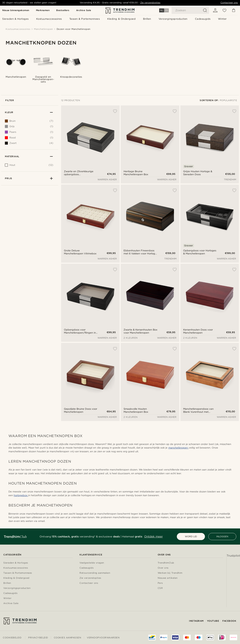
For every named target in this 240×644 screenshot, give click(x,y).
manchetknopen (178, 448)
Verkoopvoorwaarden (103, 638)
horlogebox (21, 495)
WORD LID (191, 536)
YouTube (213, 621)
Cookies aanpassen (67, 638)
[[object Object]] (29, 166)
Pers (160, 583)
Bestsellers (63, 10)
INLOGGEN (222, 536)
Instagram (196, 621)
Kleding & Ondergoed (16, 578)
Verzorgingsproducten (17, 588)
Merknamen (43, 10)
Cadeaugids (10, 593)
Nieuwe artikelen (168, 578)
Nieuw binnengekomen (16, 10)
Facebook (229, 621)
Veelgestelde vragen (92, 563)
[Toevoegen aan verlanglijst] (113, 111)
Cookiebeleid (12, 638)
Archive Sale (84, 10)
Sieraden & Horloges (16, 563)
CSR (160, 588)
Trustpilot (233, 556)
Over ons (163, 568)
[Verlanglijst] (224, 10)
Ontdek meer (153, 537)
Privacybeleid (38, 638)
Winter (7, 598)
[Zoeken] (190, 10)
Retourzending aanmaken (95, 573)
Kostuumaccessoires (16, 568)
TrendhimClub (166, 563)
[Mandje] (234, 10)
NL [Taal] (162, 10)
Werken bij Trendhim (170, 573)
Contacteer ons (229, 3)
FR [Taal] (166, 10)
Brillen (7, 583)
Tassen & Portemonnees (18, 573)
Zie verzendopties (150, 3)
